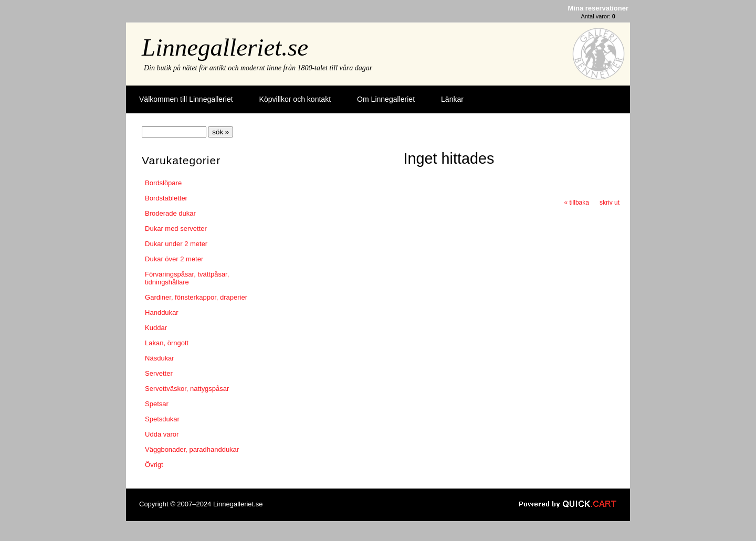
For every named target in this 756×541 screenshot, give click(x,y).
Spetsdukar (162, 419)
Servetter (159, 373)
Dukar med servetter (176, 229)
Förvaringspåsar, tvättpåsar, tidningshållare (187, 278)
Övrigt (154, 465)
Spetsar (157, 404)
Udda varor (162, 434)
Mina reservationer (598, 8)
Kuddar (156, 328)
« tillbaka (577, 203)
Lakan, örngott (167, 343)
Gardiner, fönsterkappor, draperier (196, 297)
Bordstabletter (166, 198)
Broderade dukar (170, 213)
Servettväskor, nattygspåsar (187, 389)
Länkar (452, 99)
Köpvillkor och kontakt (295, 99)
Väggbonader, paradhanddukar (192, 449)
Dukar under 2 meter (176, 244)
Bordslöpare (163, 183)
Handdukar (162, 312)
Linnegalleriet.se (225, 47)
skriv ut (610, 203)
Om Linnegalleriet (386, 99)
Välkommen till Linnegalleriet (186, 99)
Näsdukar (160, 358)
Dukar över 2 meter (174, 259)
